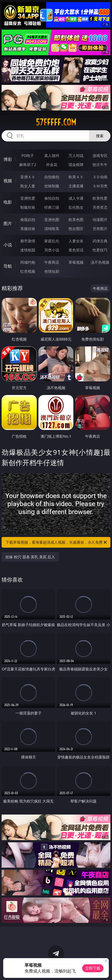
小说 (8, 245)
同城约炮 (28, 262)
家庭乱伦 (52, 241)
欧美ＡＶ (76, 177)
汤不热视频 (100, 262)
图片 (8, 223)
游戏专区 (100, 155)
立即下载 (93, 968)
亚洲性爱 (28, 198)
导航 (8, 266)
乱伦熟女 (76, 207)
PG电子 (28, 155)
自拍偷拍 (52, 177)
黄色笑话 (76, 250)
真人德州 (52, 155)
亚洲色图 (52, 220)
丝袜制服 (52, 186)
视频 (8, 181)
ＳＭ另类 (100, 186)
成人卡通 (76, 198)
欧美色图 (76, 220)
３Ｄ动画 (100, 177)
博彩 (8, 159)
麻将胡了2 (28, 165)
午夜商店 (52, 262)
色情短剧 (52, 271)
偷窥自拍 (28, 220)
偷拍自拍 (52, 198)
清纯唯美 (52, 229)
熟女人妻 (28, 186)
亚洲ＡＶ (28, 177)
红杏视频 (28, 271)
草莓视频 (76, 262)
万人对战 (76, 155)
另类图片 (100, 229)
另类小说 (52, 250)
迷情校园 (28, 250)
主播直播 (76, 186)
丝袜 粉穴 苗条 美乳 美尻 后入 (30, 557)
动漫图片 (100, 220)
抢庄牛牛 (100, 165)
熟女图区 (76, 229)
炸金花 (52, 165)
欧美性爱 (100, 198)
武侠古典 (100, 241)
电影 (8, 202)
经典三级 (52, 207)
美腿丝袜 (28, 229)
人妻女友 (76, 241)
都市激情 (28, 241)
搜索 (100, 136)
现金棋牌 (76, 165)
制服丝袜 (28, 207)
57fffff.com (56, 122)
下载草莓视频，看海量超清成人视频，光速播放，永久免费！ (57, 542)
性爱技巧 (100, 250)
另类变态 (100, 207)
